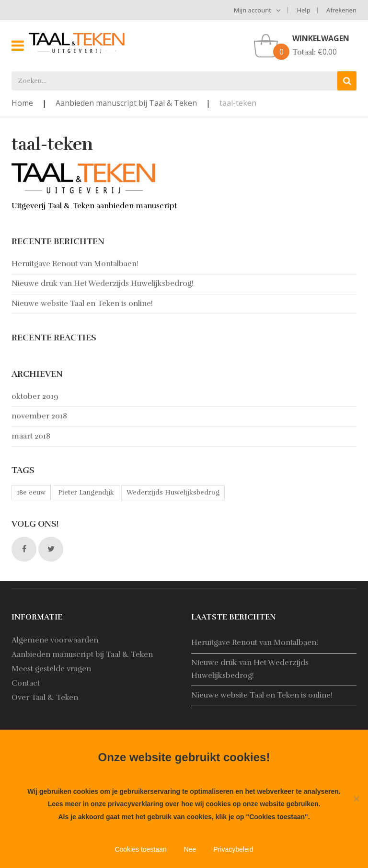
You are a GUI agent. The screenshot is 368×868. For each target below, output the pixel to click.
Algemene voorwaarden (55, 640)
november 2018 (39, 416)
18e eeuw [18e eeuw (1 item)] (31, 492)
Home (22, 103)
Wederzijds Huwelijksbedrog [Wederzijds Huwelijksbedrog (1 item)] (173, 492)
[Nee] (356, 799)
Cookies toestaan (140, 849)
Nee (190, 849)
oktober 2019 (35, 396)
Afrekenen (341, 10)
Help (303, 10)
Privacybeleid (233, 849)
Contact (26, 683)
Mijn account (253, 10)
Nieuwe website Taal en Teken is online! (82, 304)
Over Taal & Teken (45, 698)
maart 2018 (31, 436)
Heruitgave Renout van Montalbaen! (75, 264)
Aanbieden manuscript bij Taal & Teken (126, 103)
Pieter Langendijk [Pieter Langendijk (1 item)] (86, 492)
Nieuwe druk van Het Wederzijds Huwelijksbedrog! (103, 283)
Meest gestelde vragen (51, 669)
